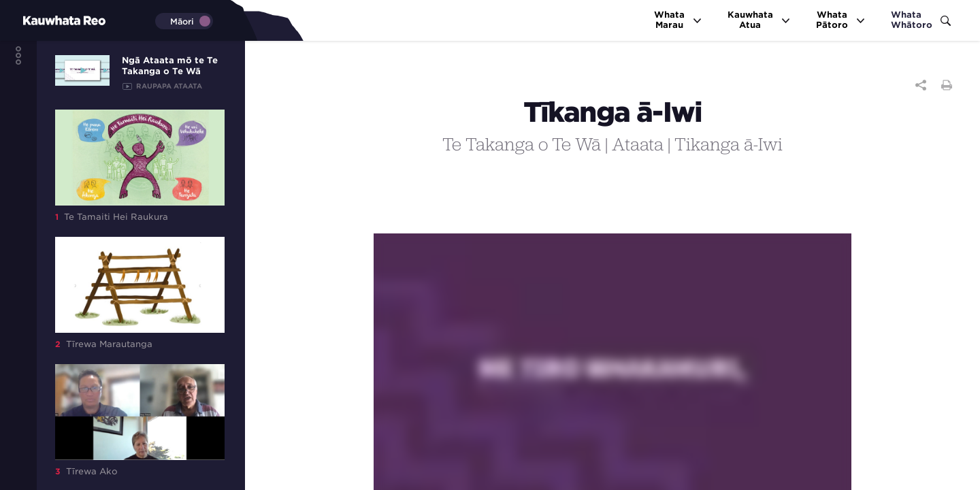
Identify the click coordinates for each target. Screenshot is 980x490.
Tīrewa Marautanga (140, 293)
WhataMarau (679, 20)
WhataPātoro (841, 20)
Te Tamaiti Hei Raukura (140, 166)
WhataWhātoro (921, 20)
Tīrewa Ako (140, 420)
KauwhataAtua (759, 20)
